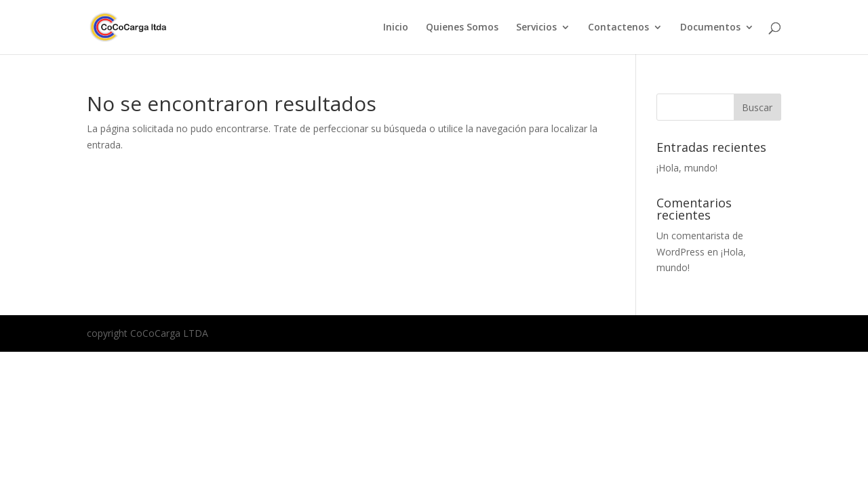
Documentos (710, 28)
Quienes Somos (462, 28)
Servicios (536, 28)
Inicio (396, 28)
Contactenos (618, 28)
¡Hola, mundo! (687, 168)
